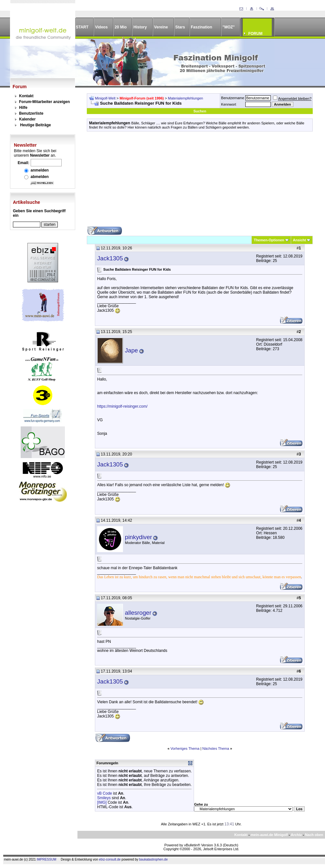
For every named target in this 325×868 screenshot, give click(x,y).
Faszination (201, 27)
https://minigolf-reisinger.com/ (122, 406)
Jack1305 (110, 258)
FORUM (255, 34)
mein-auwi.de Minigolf (269, 835)
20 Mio (121, 27)
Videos (101, 27)
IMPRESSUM (47, 859)
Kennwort (229, 104)
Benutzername (233, 98)
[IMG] (102, 802)
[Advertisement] (200, 181)
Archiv (296, 835)
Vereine (161, 27)
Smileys (104, 798)
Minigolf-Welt (105, 98)
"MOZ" (229, 27)
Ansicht (300, 240)
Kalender (27, 119)
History (140, 27)
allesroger (138, 613)
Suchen (200, 111)
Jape (131, 350)
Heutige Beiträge (35, 125)
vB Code (105, 793)
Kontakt (26, 96)
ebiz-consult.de (110, 859)
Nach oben (314, 835)
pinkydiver (138, 537)
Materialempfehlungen (185, 98)
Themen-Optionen (269, 240)
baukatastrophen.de (153, 859)
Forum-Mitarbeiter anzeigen (44, 102)
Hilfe (23, 108)
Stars (180, 27)
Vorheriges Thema (185, 748)
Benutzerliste (31, 113)
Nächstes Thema (216, 748)
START (82, 27)
